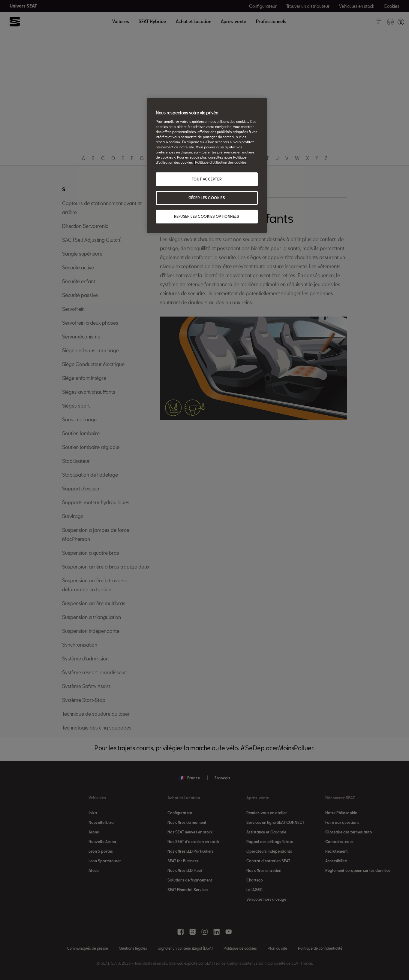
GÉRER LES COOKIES (207, 198)
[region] (207, 165)
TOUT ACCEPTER (207, 179)
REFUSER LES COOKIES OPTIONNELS (206, 216)
